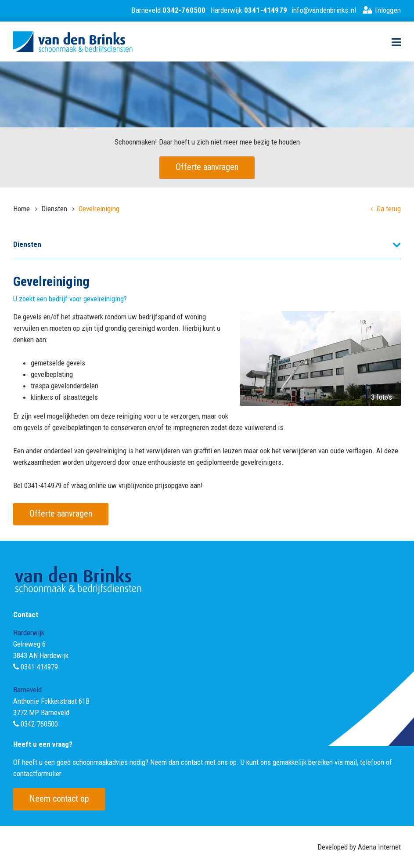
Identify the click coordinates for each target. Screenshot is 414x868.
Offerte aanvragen (207, 167)
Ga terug (386, 209)
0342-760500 (39, 724)
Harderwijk (249, 10)
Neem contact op (59, 799)
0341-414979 (39, 667)
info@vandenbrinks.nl (324, 10)
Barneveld (168, 10)
